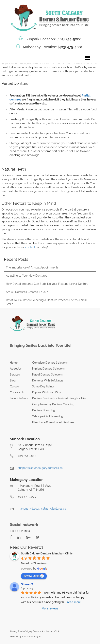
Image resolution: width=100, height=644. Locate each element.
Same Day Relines (43, 386)
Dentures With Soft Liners (48, 380)
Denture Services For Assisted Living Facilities (59, 398)
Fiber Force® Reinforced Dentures (53, 422)
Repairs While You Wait (47, 392)
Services (15, 374)
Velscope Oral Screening (48, 416)
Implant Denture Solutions (48, 368)
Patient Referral (19, 398)
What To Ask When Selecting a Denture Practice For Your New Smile (46, 302)
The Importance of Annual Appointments (32, 267)
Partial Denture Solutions (47, 374)
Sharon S (27, 584)
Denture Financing (44, 410)
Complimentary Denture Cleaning (53, 404)
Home (14, 363)
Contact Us (17, 392)
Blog (13, 380)
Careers (15, 386)
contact (30, 247)
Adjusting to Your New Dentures (26, 276)
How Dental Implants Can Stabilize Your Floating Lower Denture (47, 284)
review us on (34, 576)
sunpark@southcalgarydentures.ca (40, 468)
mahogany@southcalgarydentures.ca (42, 509)
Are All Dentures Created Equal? (27, 292)
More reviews (50, 608)
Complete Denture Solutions (50, 363)
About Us (16, 368)
